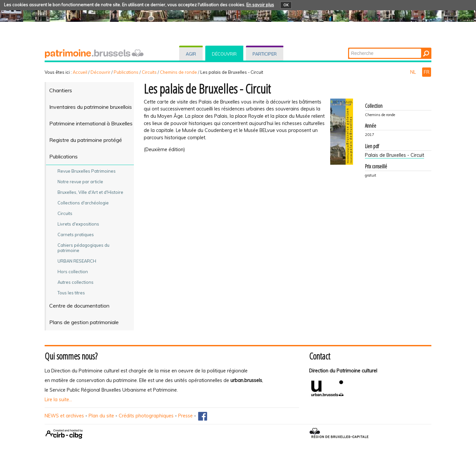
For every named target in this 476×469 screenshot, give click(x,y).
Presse (185, 416)
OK (286, 5)
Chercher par (349, 48)
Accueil (80, 72)
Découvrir (224, 54)
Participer (265, 54)
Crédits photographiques (146, 416)
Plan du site (101, 416)
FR (427, 72)
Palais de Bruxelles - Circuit (395, 155)
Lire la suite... (58, 400)
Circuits (149, 72)
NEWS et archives (64, 416)
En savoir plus (260, 5)
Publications (126, 72)
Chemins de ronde (178, 72)
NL (414, 72)
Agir (191, 54)
